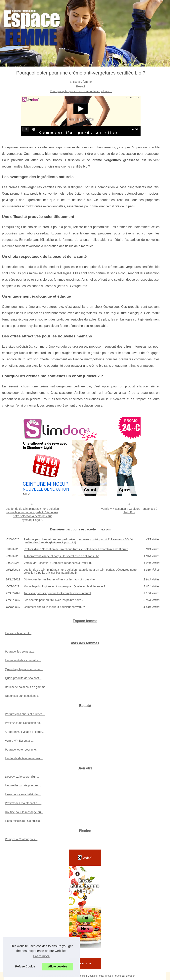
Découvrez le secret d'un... (22, 777)
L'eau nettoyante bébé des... (23, 794)
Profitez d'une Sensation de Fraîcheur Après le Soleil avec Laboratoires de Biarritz (76, 549)
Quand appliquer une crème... (24, 669)
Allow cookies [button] (58, 966)
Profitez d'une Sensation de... (24, 723)
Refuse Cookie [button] (25, 966)
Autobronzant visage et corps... (25, 732)
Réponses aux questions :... (23, 696)
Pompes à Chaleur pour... (21, 839)
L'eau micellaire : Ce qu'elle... (24, 821)
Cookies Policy (96, 976)
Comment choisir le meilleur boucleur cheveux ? (54, 607)
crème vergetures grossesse (66, 346)
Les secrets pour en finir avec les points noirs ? (54, 600)
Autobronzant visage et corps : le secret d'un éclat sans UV (61, 556)
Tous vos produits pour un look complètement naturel (57, 593)
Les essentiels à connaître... (23, 660)
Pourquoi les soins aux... (21, 652)
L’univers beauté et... (18, 633)
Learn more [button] (41, 956)
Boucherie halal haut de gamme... (26, 687)
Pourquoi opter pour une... (22, 750)
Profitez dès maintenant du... (23, 803)
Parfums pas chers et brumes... (25, 714)
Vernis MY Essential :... (20, 741)
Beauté (81, 86)
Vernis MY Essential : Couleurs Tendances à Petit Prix (129, 511)
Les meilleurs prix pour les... (23, 785)
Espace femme (82, 82)
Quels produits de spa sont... (23, 678)
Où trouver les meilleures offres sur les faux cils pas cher (60, 579)
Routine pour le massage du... (24, 812)
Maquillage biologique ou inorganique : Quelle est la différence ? (64, 586)
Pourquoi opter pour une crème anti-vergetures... (81, 91)
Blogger (130, 976)
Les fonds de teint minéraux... (24, 758)
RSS (109, 976)
